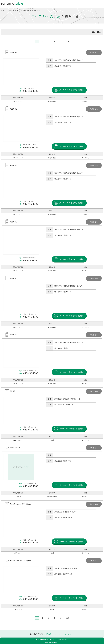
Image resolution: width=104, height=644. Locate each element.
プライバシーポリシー (61, 634)
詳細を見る (52, 76)
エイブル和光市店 (25, 11)
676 (68, 42)
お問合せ (71, 634)
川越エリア (12, 11)
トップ (3, 11)
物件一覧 (37, 11)
